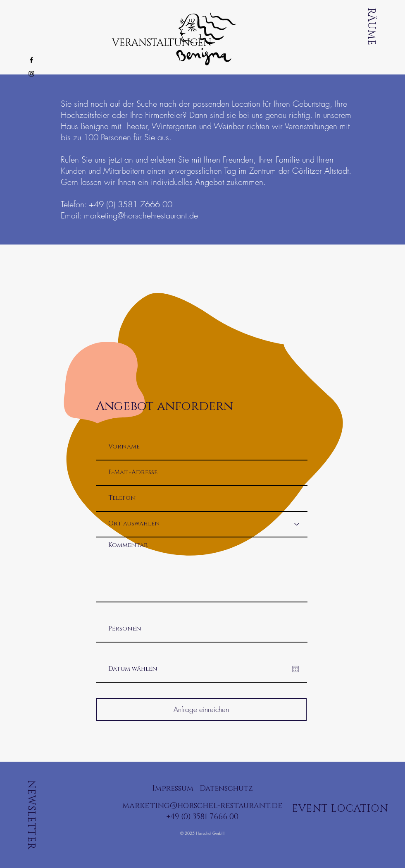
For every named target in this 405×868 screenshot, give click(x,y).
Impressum (173, 789)
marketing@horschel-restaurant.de (141, 215)
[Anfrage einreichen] (201, 709)
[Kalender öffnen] (295, 669)
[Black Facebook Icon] (31, 60)
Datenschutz (226, 789)
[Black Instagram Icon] (31, 74)
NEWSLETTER (31, 815)
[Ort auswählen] (202, 524)
